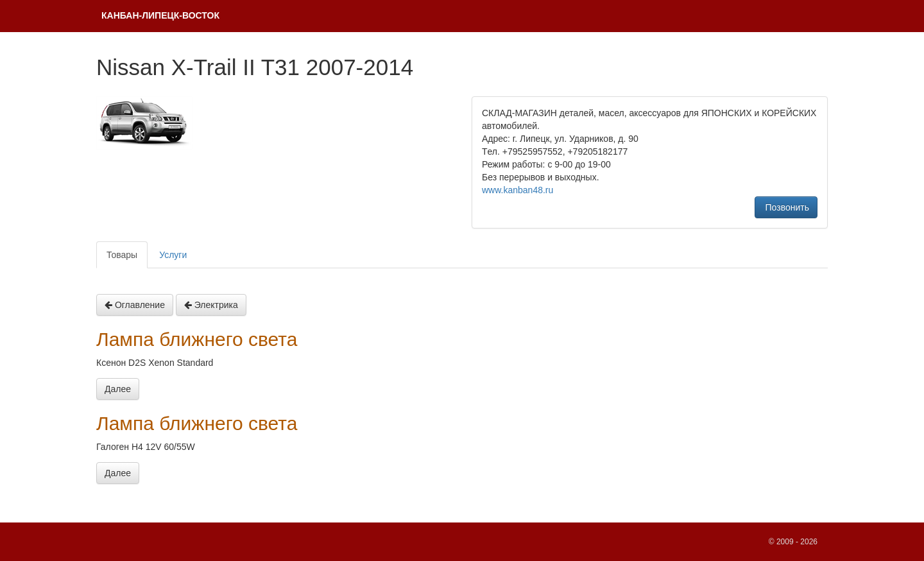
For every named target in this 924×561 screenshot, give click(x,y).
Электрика (211, 305)
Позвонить (786, 207)
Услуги (173, 255)
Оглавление (135, 305)
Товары (122, 255)
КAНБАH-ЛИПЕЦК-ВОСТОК (160, 15)
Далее (118, 389)
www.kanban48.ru (518, 190)
